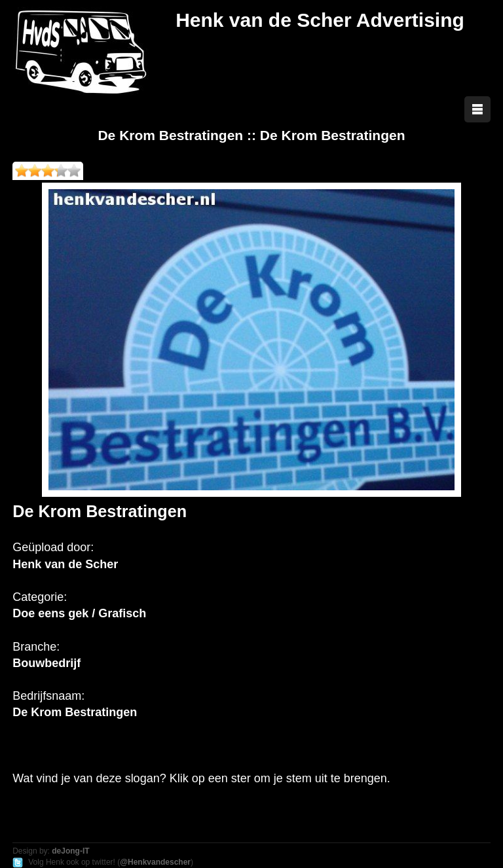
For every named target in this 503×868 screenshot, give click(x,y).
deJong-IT (70, 851)
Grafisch (122, 613)
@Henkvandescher (155, 862)
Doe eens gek (50, 613)
